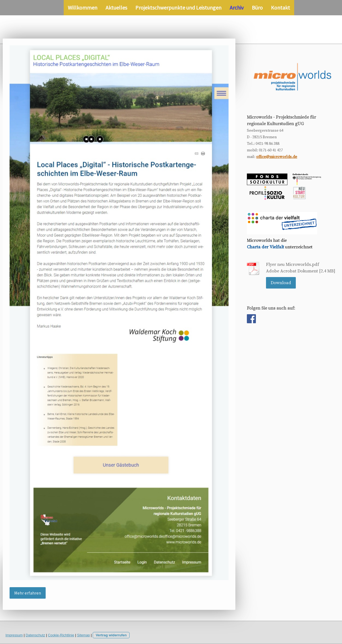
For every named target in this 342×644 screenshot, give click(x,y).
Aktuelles (116, 8)
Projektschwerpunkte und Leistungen (178, 8)
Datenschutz (35, 635)
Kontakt (280, 8)
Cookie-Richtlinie (61, 635)
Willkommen (83, 8)
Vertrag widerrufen (111, 635)
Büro (257, 8)
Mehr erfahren (28, 593)
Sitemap (84, 635)
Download (281, 283)
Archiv (237, 8)
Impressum (14, 635)
